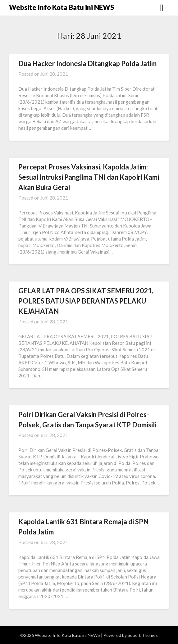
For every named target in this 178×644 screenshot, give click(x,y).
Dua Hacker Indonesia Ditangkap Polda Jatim (87, 63)
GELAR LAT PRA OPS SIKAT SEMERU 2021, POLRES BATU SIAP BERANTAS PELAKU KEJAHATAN (86, 301)
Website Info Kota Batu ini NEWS (62, 7)
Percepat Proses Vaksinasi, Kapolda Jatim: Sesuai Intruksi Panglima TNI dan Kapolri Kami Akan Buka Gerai (89, 177)
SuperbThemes (143, 635)
